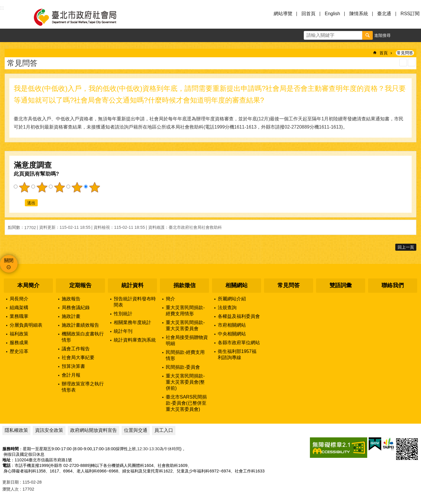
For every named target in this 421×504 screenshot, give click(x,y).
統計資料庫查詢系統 (135, 340)
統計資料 (132, 285)
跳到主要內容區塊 (3, 3)
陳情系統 (359, 14)
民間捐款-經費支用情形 (185, 355)
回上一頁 (406, 247)
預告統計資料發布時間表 (135, 302)
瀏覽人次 (11, 489)
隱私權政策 (16, 430)
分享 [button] (414, 35)
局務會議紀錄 (76, 308)
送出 (19, 203)
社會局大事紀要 (78, 357)
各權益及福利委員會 (239, 316)
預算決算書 (73, 366)
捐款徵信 (184, 285)
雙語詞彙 (341, 285)
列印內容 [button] (403, 63)
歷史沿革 (19, 351)
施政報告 (71, 299)
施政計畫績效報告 (80, 325)
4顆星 (77, 187)
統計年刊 (123, 331)
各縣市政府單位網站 (239, 343)
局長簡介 (19, 299)
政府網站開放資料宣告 (94, 430)
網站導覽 (283, 14)
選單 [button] (12, 17)
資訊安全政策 (49, 430)
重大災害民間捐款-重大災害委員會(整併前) (185, 382)
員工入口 (164, 430)
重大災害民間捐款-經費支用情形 (185, 311)
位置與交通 (136, 430)
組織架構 (19, 308)
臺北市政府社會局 (82, 17)
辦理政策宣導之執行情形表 (83, 387)
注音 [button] (412, 63)
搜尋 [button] (367, 35)
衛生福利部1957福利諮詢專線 (237, 354)
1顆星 (24, 187)
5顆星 (94, 187)
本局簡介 (28, 285)
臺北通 (384, 14)
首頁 (384, 53)
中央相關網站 (232, 334)
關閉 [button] (9, 260)
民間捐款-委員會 (183, 367)
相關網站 (237, 285)
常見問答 (405, 53)
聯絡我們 (393, 285)
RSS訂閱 (410, 14)
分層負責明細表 (26, 325)
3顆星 (59, 187)
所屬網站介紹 (232, 299)
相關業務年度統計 (132, 322)
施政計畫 (71, 316)
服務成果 (19, 343)
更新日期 (11, 482)
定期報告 (80, 285)
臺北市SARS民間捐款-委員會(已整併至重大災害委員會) (186, 403)
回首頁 (308, 14)
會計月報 (71, 375)
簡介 (170, 299)
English (332, 14)
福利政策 (19, 334)
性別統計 (123, 314)
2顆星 (42, 187)
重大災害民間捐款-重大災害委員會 (185, 325)
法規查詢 (227, 308)
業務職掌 (19, 316)
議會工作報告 (76, 349)
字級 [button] (401, 35)
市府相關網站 (232, 325)
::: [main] (7, 47)
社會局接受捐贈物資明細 (187, 340)
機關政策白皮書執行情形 (83, 337)
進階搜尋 (382, 35)
